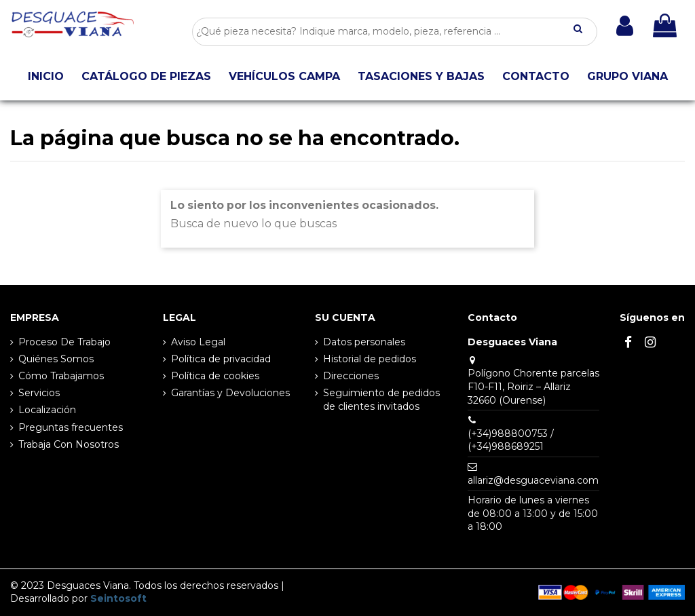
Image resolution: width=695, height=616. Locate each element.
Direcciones (351, 376)
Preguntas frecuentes (71, 427)
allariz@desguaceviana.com (533, 480)
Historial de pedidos (370, 359)
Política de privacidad (221, 359)
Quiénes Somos (56, 359)
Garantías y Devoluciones (230, 393)
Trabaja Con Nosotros (69, 444)
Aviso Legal (198, 342)
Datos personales (364, 342)
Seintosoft (118, 598)
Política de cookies (215, 376)
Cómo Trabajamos (61, 376)
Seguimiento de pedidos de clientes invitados (381, 400)
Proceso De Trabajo (64, 342)
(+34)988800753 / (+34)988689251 (511, 440)
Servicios (39, 393)
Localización (47, 410)
